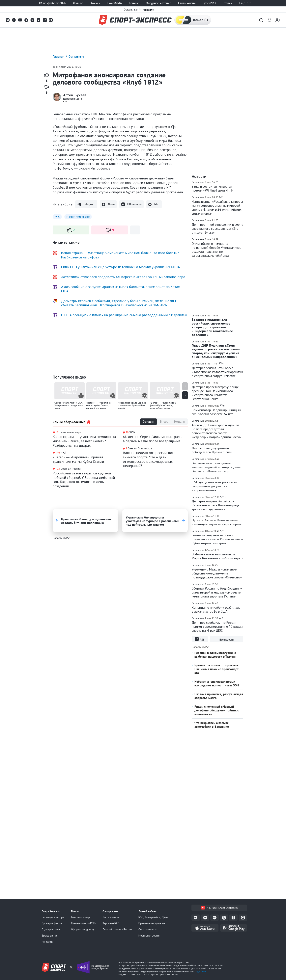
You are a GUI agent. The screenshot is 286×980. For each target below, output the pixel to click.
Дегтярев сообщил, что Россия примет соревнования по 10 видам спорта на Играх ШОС (217, 626)
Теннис (134, 3)
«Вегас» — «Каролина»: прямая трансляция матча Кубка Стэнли (78, 459)
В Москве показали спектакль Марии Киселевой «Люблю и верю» (217, 556)
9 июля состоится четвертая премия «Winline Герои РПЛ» (213, 188)
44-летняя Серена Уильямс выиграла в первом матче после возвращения (152, 439)
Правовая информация (152, 923)
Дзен (111, 204)
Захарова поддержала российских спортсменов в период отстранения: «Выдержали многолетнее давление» (212, 327)
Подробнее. (200, 971)
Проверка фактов (52, 923)
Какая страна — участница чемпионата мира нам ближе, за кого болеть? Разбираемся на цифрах (84, 441)
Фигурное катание (158, 3)
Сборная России (71, 469)
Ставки (228, 3)
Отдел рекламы (51, 929)
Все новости (227, 640)
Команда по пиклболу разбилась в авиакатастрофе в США (216, 609)
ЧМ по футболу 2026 (52, 3)
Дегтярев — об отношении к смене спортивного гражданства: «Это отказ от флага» (217, 228)
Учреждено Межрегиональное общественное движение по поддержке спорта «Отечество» (217, 573)
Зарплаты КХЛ (111, 923)
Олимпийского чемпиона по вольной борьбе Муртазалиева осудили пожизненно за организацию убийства (216, 250)
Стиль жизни (187, 3)
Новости (148, 10)
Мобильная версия (149, 936)
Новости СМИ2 (61, 538)
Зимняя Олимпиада (140, 448)
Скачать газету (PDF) (83, 923)
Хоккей (95, 3)
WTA (132, 432)
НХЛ (63, 453)
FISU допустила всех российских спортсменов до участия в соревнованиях (215, 486)
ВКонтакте (134, 204)
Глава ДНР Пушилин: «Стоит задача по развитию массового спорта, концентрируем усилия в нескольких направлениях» (216, 351)
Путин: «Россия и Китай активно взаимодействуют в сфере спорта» (217, 522)
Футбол (78, 3)
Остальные (131, 10)
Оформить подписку (83, 929)
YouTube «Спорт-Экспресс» (219, 908)
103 (58, 469)
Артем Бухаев (75, 95)
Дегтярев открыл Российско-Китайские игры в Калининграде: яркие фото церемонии (216, 505)
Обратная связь (148, 929)
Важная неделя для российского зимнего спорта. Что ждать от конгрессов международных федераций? (149, 459)
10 (225, 497)
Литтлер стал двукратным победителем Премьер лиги (212, 450)
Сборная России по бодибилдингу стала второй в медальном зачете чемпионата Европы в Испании (217, 592)
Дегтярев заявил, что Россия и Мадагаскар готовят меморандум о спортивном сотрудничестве (217, 372)
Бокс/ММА (115, 3)
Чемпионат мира (71, 432)
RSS (200, 639)
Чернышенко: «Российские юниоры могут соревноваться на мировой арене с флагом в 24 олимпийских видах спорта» (217, 207)
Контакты (47, 942)
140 (58, 453)
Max (157, 204)
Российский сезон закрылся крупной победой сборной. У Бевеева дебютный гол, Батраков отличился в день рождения (84, 480)
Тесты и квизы (111, 917)
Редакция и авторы (53, 917)
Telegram (89, 204)
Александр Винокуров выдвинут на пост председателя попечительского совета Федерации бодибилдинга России (217, 431)
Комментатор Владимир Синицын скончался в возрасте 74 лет (216, 412)
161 (58, 432)
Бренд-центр (49, 936)
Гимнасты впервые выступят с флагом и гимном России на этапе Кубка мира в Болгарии (217, 539)
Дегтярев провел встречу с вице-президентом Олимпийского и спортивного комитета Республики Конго (216, 393)
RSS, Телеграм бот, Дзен (153, 917)
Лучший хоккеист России (117, 929)
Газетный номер (80, 917)
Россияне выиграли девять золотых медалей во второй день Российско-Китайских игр (216, 467)
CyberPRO (209, 3)
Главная (59, 56)
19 (127, 432)
